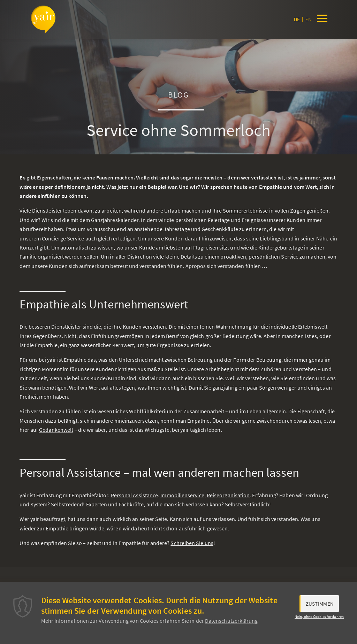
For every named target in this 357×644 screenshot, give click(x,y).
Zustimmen (320, 604)
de (297, 19)
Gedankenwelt (56, 430)
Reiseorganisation (228, 495)
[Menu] (322, 20)
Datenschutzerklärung (231, 621)
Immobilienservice (182, 495)
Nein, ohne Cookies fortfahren (319, 616)
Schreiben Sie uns (192, 543)
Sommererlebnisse (245, 210)
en (309, 19)
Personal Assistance (135, 495)
